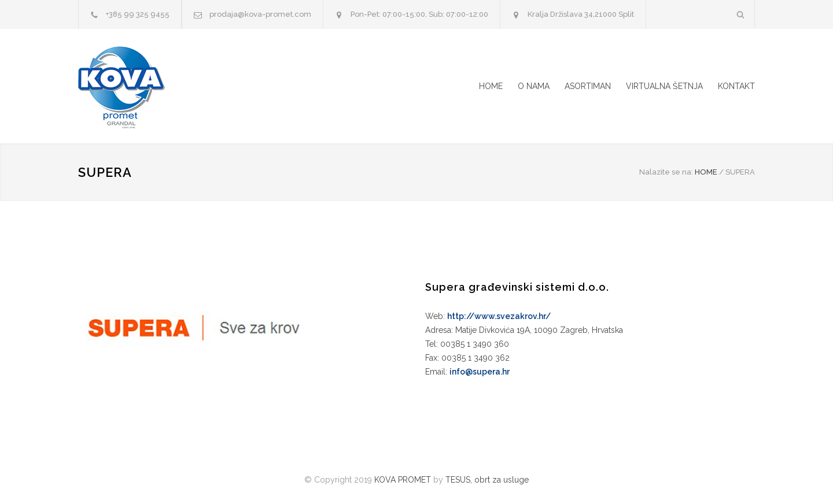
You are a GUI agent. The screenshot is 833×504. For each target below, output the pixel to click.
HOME (491, 86)
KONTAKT (736, 86)
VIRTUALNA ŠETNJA (664, 86)
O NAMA (534, 86)
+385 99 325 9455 (138, 14)
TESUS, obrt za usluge (487, 480)
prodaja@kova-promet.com (260, 14)
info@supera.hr (480, 372)
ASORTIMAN (588, 86)
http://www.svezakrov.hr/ (499, 316)
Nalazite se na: (666, 172)
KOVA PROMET (403, 480)
